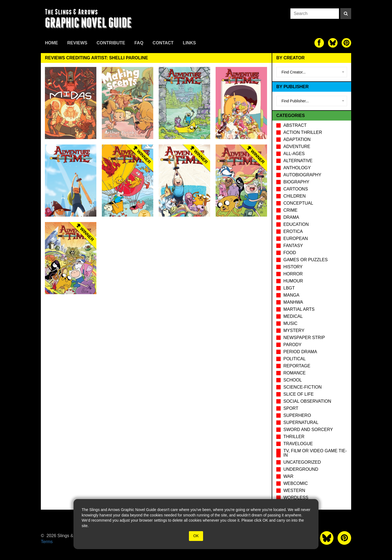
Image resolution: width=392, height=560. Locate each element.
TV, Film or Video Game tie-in (315, 453)
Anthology (297, 168)
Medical (293, 316)
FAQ (139, 43)
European (296, 239)
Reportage (297, 366)
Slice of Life (298, 394)
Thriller (294, 437)
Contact (163, 43)
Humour (293, 281)
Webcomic (296, 483)
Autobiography (302, 175)
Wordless (296, 498)
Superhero (297, 415)
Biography (296, 182)
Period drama (300, 352)
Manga (291, 295)
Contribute (111, 43)
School (293, 380)
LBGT (289, 288)
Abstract (295, 125)
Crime (290, 210)
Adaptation (297, 139)
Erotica (293, 231)
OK (196, 536)
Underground (301, 469)
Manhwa (293, 302)
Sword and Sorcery (308, 430)
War (288, 476)
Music (290, 323)
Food (290, 253)
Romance (295, 373)
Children (295, 196)
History (293, 267)
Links (189, 43)
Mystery (294, 330)
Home (51, 43)
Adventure (297, 147)
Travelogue (298, 444)
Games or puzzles (306, 260)
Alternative (298, 161)
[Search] (346, 14)
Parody (292, 345)
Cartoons (296, 189)
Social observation (307, 401)
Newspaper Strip (304, 338)
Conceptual (298, 203)
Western (294, 490)
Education (296, 224)
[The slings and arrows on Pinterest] (346, 43)
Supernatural (301, 422)
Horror (293, 274)
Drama (291, 217)
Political (295, 359)
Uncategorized (302, 462)
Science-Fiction (302, 387)
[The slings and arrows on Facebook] (319, 43)
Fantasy (293, 246)
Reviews (77, 43)
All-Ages (294, 154)
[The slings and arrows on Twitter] (333, 43)
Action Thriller (303, 132)
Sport (291, 408)
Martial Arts (299, 309)
